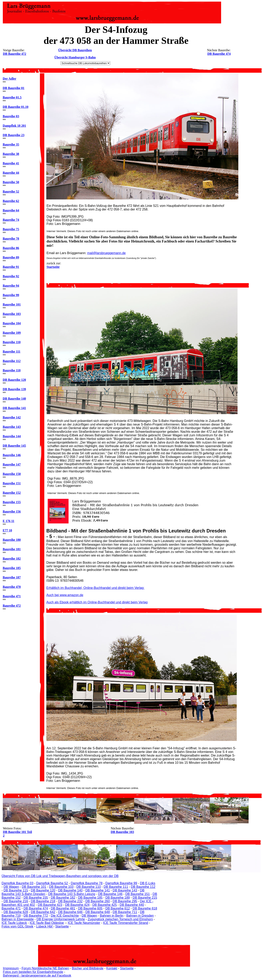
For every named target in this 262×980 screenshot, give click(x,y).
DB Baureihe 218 (43, 901)
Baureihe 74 (11, 220)
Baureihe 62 (11, 201)
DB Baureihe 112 (143, 887)
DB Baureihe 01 (13, 88)
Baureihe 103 (12, 314)
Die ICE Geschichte (65, 916)
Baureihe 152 (12, 493)
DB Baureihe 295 (125, 901)
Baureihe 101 (12, 304)
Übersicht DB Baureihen (75, 50)
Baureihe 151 (12, 483)
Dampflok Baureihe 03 (17, 883)
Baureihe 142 (12, 417)
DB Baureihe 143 (125, 890)
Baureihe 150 (12, 474)
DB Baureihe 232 (70, 901)
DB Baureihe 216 (16, 901)
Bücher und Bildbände (88, 968)
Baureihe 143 (12, 427)
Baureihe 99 (11, 295)
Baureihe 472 (12, 606)
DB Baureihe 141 (14, 408)
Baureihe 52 (11, 192)
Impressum (11, 968)
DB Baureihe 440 (132, 905)
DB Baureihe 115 (16, 890)
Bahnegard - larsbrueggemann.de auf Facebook (37, 975)
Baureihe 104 (12, 323)
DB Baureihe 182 (63, 898)
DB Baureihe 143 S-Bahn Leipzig (72, 894)
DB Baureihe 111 (116, 887)
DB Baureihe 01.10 (15, 107)
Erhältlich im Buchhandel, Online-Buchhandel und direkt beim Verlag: (95, 588)
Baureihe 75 (11, 229)
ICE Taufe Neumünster (84, 923)
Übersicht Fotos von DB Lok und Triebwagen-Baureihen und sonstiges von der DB (60, 876)
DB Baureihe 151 (138, 894)
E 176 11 (8, 521)
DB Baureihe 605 (90, 908)
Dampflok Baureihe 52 (52, 883)
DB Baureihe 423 (50, 905)
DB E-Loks (148, 883)
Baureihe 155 (12, 502)
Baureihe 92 (11, 276)
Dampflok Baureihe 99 (121, 883)
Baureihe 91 (11, 267)
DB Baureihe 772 (36, 916)
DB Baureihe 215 (145, 898)
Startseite (62, 926)
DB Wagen (11, 887)
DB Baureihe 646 (70, 912)
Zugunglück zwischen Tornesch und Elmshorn (120, 919)
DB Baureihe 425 (105, 905)
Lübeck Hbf (45, 926)
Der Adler (9, 79)
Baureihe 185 (12, 568)
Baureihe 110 (12, 342)
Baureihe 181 (12, 549)
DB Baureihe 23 (13, 135)
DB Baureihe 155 (36, 898)
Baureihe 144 (12, 436)
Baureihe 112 (12, 361)
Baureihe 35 (11, 144)
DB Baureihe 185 (90, 898)
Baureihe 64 (11, 210)
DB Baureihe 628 (16, 912)
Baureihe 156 (12, 512)
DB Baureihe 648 (98, 912)
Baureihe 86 (11, 248)
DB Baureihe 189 (118, 898)
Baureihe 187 (12, 577)
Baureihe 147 (12, 464)
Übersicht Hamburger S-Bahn (75, 57)
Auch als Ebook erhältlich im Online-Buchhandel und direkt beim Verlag (97, 602)
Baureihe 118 (12, 370)
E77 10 (7, 530)
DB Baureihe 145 (14, 446)
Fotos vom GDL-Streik (17, 926)
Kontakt (112, 968)
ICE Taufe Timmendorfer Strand (126, 923)
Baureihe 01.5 (12, 97)
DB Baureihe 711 (125, 912)
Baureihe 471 (12, 596)
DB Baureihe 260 (98, 901)
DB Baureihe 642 (43, 912)
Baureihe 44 (11, 173)
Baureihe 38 (11, 154)
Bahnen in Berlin (112, 916)
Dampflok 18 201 (14, 126)
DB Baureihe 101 (34, 887)
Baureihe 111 (11, 352)
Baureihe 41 (11, 163)
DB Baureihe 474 (219, 54)
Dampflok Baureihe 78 (87, 883)
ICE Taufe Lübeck (14, 923)
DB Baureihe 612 (118, 908)
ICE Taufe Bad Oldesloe (47, 923)
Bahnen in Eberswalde (18, 919)
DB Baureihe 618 (145, 908)
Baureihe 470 (12, 587)
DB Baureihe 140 (14, 399)
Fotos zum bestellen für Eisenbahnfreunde (33, 972)
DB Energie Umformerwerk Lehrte (61, 919)
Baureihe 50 (11, 182)
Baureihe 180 (12, 540)
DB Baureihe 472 (14, 54)
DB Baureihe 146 (110, 894)
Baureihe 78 (11, 239)
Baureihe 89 (11, 257)
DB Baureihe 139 (14, 389)
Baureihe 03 (11, 116)
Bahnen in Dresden (140, 916)
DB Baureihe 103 (122, 832)
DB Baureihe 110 (89, 887)
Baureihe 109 (12, 333)
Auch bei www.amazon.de (65, 595)
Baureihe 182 (12, 559)
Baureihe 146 (12, 455)
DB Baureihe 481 (63, 908)
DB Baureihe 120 (14, 380)
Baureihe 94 (11, 286)
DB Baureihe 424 (77, 905)
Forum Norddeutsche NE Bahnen (45, 968)
